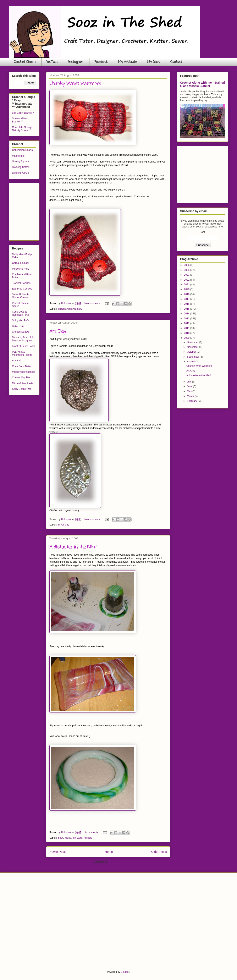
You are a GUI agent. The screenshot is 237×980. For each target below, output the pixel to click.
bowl (61, 838)
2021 (187, 285)
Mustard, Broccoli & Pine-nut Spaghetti (23, 339)
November (193, 347)
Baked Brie (18, 326)
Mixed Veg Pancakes (24, 372)
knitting (62, 309)
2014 (187, 314)
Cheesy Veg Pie (21, 378)
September (193, 357)
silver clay (64, 525)
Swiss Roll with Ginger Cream (20, 296)
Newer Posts (58, 852)
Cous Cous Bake (21, 366)
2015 (187, 309)
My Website (127, 62)
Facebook (101, 62)
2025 (187, 270)
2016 (187, 304)
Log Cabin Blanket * (23, 113)
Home (109, 852)
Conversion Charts (22, 150)
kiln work (78, 838)
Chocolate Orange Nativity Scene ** (22, 129)
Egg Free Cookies (22, 289)
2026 (187, 265)
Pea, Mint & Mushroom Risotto (22, 353)
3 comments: (92, 832)
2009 (187, 338)
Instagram (76, 62)
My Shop (154, 62)
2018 (187, 294)
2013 (187, 319)
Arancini (16, 360)
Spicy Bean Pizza (22, 389)
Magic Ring (18, 156)
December (193, 342)
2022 (187, 280)
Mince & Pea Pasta (23, 383)
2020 (187, 289)
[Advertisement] (43, 211)
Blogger (125, 972)
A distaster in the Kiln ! (73, 547)
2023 (187, 275)
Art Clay (58, 331)
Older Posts (159, 852)
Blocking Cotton (21, 167)
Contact (176, 62)
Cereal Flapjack (21, 263)
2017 (187, 299)
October (192, 352)
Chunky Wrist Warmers (75, 84)
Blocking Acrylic (21, 173)
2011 (187, 328)
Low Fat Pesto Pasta (24, 346)
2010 (187, 333)
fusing (68, 838)
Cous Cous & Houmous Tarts (20, 313)
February (192, 401)
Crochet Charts (25, 62)
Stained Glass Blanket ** (20, 120)
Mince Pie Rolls (21, 269)
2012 (187, 323)
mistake (88, 838)
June (190, 386)
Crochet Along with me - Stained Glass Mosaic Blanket (202, 84)
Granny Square (20, 161)
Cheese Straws (20, 332)
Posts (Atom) (116, 862)
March (191, 396)
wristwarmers (75, 309)
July (190, 382)
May (190, 391)
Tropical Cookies (21, 283)
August (191, 362)
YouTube (52, 62)
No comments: (93, 303)
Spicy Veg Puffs (21, 320)
